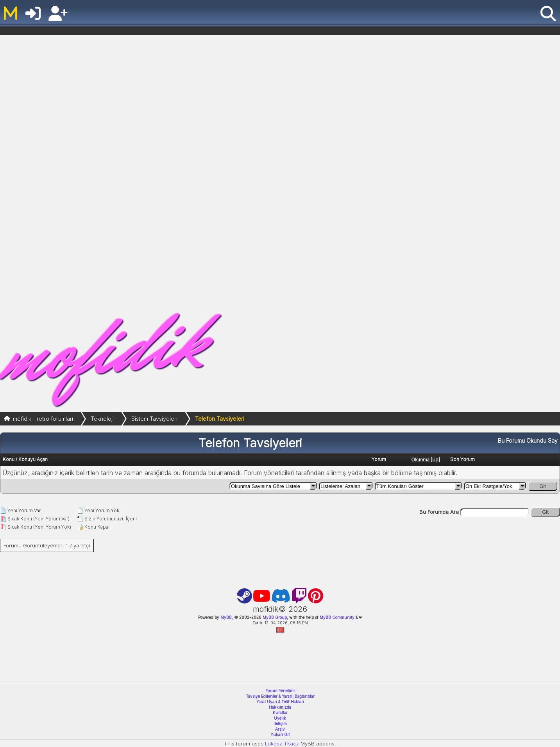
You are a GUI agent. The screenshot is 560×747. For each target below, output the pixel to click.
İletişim (280, 724)
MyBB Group (274, 617)
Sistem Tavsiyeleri (154, 419)
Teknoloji (102, 419)
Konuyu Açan (33, 459)
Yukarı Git (280, 734)
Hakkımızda (280, 707)
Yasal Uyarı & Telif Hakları (280, 702)
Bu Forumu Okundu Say (528, 441)
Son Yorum (462, 459)
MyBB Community (337, 617)
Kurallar (280, 713)
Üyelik (280, 718)
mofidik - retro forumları (43, 419)
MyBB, (227, 617)
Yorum (379, 459)
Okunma (420, 460)
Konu (9, 459)
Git (543, 486)
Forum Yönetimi (280, 691)
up (435, 459)
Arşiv (280, 729)
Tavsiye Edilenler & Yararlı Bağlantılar (280, 696)
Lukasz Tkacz (282, 743)
